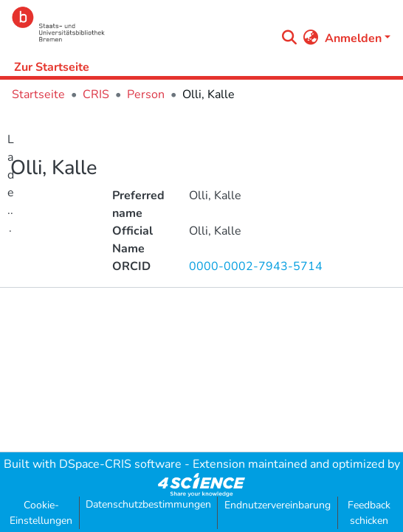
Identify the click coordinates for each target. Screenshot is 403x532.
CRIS (96, 94)
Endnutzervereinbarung (278, 505)
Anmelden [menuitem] (353, 38)
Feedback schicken (369, 513)
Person (146, 94)
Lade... (11, 184)
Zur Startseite (52, 67)
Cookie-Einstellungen (41, 513)
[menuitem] (311, 38)
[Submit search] (290, 38)
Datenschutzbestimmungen (148, 504)
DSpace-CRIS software (120, 464)
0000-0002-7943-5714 (256, 266)
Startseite (38, 94)
